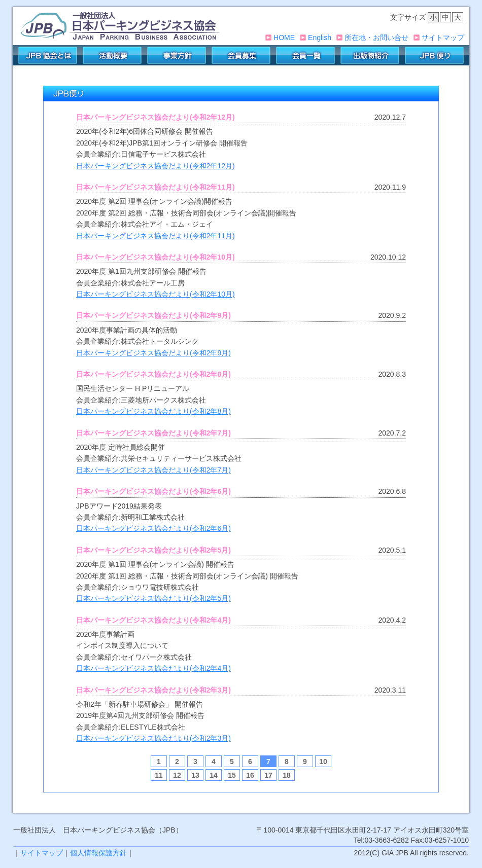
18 (287, 775)
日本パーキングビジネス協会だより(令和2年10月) (156, 294)
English (320, 38)
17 (268, 775)
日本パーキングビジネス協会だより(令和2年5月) (153, 598)
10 (323, 762)
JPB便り (434, 55)
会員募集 (241, 55)
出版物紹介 (370, 55)
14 (214, 775)
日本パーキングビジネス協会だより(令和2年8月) (153, 411)
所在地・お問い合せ (376, 38)
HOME (284, 38)
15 (232, 775)
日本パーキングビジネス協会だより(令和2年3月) (153, 738)
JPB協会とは (48, 55)
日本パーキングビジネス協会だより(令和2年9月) (153, 353)
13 (195, 775)
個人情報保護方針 (98, 853)
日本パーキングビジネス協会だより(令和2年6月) (153, 528)
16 (250, 775)
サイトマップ (443, 38)
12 (177, 775)
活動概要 (112, 55)
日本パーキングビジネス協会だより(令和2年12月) (156, 166)
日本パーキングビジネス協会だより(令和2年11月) (156, 236)
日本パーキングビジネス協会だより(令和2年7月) (153, 470)
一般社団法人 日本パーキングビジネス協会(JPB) (120, 26)
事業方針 (177, 55)
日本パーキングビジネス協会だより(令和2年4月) (153, 668)
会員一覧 (305, 55)
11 (159, 775)
